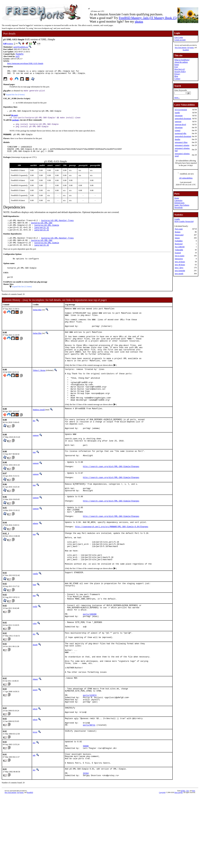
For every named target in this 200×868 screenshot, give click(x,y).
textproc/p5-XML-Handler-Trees (57, 226)
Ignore (177, 238)
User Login (179, 37)
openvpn (178, 122)
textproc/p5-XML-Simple (47, 231)
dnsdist (177, 139)
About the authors (181, 62)
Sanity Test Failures (182, 205)
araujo (35, 749)
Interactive (179, 259)
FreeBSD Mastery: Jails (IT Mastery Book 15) (148, 18)
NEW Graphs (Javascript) (184, 221)
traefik (177, 113)
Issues (177, 65)
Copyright (162, 864)
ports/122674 (90, 757)
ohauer (35, 739)
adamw (36, 563)
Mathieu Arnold (39, 437)
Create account (180, 40)
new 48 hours (180, 265)
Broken (178, 232)
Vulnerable (179, 250)
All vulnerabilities (186, 178)
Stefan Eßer (37, 319)
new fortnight (180, 271)
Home (177, 198)
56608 (86, 813)
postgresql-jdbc (181, 133)
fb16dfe (20, 54)
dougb (35, 698)
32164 (86, 845)
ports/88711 (89, 791)
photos (139, 21)
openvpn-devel (180, 124)
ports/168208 (90, 665)
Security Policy (180, 72)
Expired (178, 253)
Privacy (177, 74)
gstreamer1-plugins (182, 145)
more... (177, 98)
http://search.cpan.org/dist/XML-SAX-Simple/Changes (111, 501)
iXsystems (190, 48)
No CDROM (180, 247)
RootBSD (186, 50)
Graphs (177, 219)
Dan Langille (179, 864)
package (15, 122)
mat (34, 484)
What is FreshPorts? (182, 60)
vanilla (35, 621)
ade (34, 823)
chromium (179, 116)
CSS (187, 863)
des (34, 448)
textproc (10, 44)
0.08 (5, 44)
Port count (179, 229)
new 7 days (179, 268)
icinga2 (178, 130)
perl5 (18, 57)
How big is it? (180, 69)
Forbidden (179, 241)
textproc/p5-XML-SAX (42, 228)
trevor (35, 798)
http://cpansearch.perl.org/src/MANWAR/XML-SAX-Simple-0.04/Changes (112, 567)
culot (35, 674)
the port (14, 117)
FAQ (176, 67)
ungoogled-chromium (183, 119)
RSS (194, 863)
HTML (183, 863)
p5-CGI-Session (181, 110)
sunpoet (36, 465)
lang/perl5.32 (42, 234)
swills (35, 655)
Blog (176, 76)
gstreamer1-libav (181, 142)
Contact (177, 79)
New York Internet (181, 48)
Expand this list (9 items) (15, 96)
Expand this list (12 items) (22, 296)
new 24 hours (180, 262)
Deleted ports (179, 203)
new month (179, 274)
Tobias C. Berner (39, 390)
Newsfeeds (179, 207)
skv (34, 686)
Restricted (179, 244)
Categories (178, 200)
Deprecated (179, 235)
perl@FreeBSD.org (21, 47)
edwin (35, 772)
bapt (34, 632)
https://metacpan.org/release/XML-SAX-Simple (25, 64)
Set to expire (180, 256)
